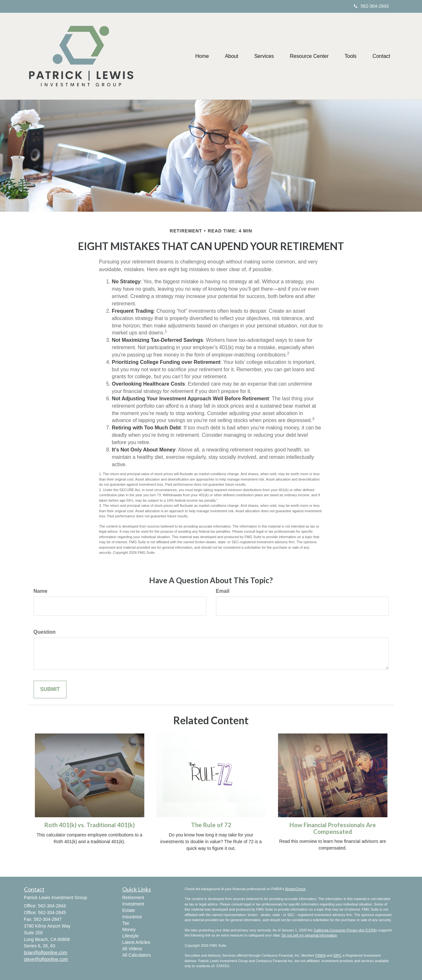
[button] (232, 56)
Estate (129, 910)
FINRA (320, 955)
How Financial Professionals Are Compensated (333, 828)
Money (129, 929)
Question (45, 632)
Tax (126, 923)
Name (41, 591)
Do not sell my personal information (309, 935)
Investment (133, 904)
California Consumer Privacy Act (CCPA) (345, 930)
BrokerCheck (296, 889)
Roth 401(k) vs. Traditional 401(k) (90, 825)
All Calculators (136, 955)
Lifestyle (130, 936)
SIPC (338, 955)
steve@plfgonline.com (46, 959)
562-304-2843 (371, 6)
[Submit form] (50, 690)
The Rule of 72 (211, 825)
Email (223, 591)
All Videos (132, 949)
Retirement (133, 898)
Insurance (132, 917)
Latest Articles (136, 942)
